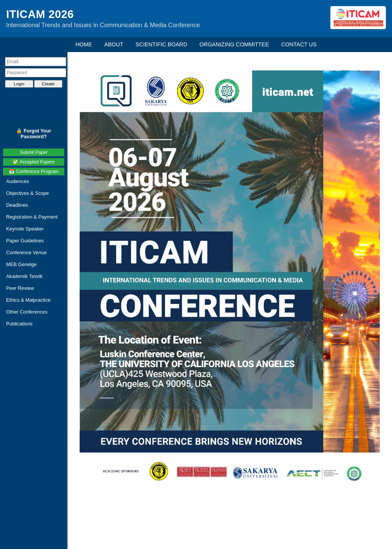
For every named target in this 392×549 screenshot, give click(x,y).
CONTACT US (299, 44)
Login (19, 84)
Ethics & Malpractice (28, 300)
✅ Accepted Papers (33, 162)
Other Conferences (27, 312)
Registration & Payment (32, 217)
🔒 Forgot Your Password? (34, 134)
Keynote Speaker (25, 229)
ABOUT (114, 44)
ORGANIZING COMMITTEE (234, 44)
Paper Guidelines (25, 241)
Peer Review (20, 288)
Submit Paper (34, 152)
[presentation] (36, 97)
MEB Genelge (21, 264)
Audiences (18, 181)
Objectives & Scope (28, 193)
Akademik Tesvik (24, 276)
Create (48, 84)
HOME (84, 44)
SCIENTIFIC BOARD (161, 44)
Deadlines (17, 205)
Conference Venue (26, 252)
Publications (19, 324)
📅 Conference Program (34, 172)
